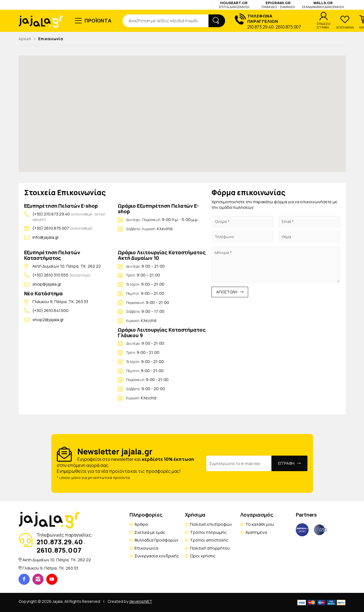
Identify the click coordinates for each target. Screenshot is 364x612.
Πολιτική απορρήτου (210, 548)
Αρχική (25, 39)
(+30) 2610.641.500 (50, 310)
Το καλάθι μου (260, 524)
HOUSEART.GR (234, 5)
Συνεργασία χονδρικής (157, 556)
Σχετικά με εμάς (150, 532)
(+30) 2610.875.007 (51, 228)
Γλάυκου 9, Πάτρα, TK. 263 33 (60, 302)
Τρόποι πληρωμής (208, 532)
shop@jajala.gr (47, 284)
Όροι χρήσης (203, 556)
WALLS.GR (323, 5)
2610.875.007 (288, 27)
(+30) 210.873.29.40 (51, 214)
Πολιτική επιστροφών (211, 524)
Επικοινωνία (146, 548)
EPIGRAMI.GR (278, 5)
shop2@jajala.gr (48, 320)
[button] (182, 109)
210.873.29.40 (260, 27)
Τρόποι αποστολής (209, 540)
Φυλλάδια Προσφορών (156, 540)
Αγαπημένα (256, 532)
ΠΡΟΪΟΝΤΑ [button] (98, 21)
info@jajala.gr (46, 237)
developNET (141, 601)
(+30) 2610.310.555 (51, 275)
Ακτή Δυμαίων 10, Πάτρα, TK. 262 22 (67, 266)
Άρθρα (141, 524)
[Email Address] (239, 463)
